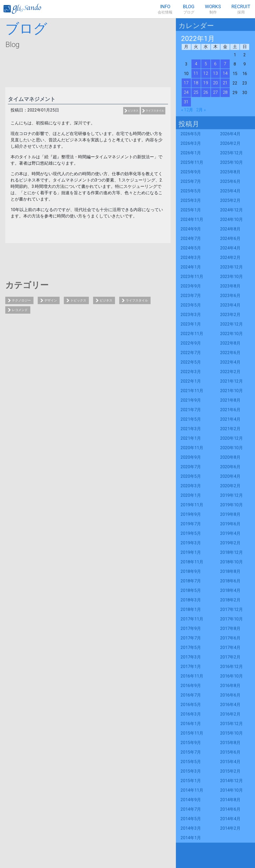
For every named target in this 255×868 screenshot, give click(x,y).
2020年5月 (191, 476)
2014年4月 (230, 819)
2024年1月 (191, 267)
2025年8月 (230, 172)
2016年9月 (191, 686)
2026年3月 (191, 143)
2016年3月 (191, 714)
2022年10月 (232, 334)
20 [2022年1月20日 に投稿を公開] (215, 83)
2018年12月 (232, 552)
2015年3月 (191, 771)
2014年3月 (191, 828)
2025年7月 (191, 181)
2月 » (201, 110)
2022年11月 (192, 334)
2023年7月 (191, 296)
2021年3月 (191, 429)
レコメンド (20, 310)
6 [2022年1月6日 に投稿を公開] (215, 64)
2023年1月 (191, 324)
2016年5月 (191, 705)
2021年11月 (192, 391)
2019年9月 (191, 514)
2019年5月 (191, 533)
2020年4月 (230, 476)
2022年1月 (191, 381)
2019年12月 (232, 495)
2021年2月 (230, 429)
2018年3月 (191, 600)
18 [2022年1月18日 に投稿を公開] (196, 83)
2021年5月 (191, 419)
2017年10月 (232, 619)
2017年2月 (230, 657)
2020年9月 (191, 457)
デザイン (51, 300)
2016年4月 (230, 705)
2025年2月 (230, 200)
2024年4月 (230, 248)
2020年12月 (232, 438)
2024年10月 (232, 219)
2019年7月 (191, 524)
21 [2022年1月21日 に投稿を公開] (225, 83)
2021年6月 (230, 410)
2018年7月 (191, 581)
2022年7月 (191, 353)
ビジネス (133, 111)
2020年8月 (230, 457)
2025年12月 (232, 153)
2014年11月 (192, 790)
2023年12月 (232, 267)
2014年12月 (232, 781)
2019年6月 (230, 524)
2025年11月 (192, 162)
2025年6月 (230, 181)
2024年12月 (232, 210)
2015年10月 (232, 733)
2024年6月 (230, 238)
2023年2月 (230, 315)
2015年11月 (192, 733)
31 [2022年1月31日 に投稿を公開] (186, 102)
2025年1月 (191, 210)
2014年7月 (191, 809)
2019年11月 (192, 505)
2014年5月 (191, 819)
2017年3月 (191, 657)
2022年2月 (230, 372)
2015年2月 (230, 771)
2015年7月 (191, 752)
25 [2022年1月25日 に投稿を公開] (196, 92)
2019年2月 (230, 543)
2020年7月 (191, 467)
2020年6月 (230, 467)
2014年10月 (232, 790)
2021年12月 (232, 381)
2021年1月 (191, 438)
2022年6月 (230, 353)
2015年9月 (191, 743)
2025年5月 (191, 191)
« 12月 (187, 110)
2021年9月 (191, 400)
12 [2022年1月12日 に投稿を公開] (206, 73)
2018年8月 (230, 571)
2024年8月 (230, 229)
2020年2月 (230, 486)
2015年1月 (191, 781)
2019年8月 (230, 514)
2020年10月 (232, 448)
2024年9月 (191, 229)
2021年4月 (230, 419)
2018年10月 (232, 562)
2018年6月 (230, 581)
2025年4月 (230, 191)
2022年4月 (230, 362)
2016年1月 (191, 724)
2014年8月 (230, 800)
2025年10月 (232, 162)
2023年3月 (191, 315)
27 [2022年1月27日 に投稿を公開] (215, 92)
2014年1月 (191, 838)
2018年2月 (230, 600)
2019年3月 (191, 543)
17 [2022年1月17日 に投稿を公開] (186, 83)
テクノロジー (21, 300)
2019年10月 (232, 505)
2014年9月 (191, 800)
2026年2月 (230, 143)
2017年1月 (191, 667)
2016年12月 (232, 667)
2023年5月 (191, 305)
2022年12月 (232, 324)
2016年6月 (230, 695)
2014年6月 (230, 809)
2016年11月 (192, 676)
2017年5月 (191, 647)
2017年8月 (230, 628)
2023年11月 (192, 277)
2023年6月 (230, 296)
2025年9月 (191, 172)
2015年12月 (232, 724)
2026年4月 (230, 134)
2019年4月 (230, 533)
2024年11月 (192, 219)
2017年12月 (232, 609)
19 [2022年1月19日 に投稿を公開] (206, 83)
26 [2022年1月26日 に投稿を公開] (206, 92)
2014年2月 (230, 828)
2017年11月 (192, 619)
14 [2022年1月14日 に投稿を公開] (225, 73)
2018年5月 (191, 590)
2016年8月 (230, 686)
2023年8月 (230, 286)
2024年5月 (191, 248)
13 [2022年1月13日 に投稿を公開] (215, 73)
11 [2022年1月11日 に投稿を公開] (196, 73)
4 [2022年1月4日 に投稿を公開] (196, 64)
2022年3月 (191, 372)
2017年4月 (230, 647)
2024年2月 (230, 257)
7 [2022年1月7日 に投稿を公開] (225, 64)
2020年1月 (191, 495)
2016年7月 (191, 695)
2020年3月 (191, 486)
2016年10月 (232, 676)
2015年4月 (230, 762)
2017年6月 (230, 638)
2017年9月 (191, 628)
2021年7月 (191, 410)
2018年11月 (192, 562)
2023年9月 (191, 286)
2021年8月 (230, 400)
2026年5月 (191, 134)
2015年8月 (230, 743)
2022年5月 (191, 362)
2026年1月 (191, 153)
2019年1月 (191, 552)
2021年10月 (232, 391)
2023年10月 (232, 277)
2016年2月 (230, 714)
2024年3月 (191, 257)
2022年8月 (230, 343)
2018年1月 (191, 609)
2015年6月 (230, 752)
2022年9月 (191, 343)
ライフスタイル (155, 111)
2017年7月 (191, 638)
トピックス (78, 300)
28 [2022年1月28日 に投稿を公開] (225, 92)
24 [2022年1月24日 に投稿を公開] (186, 92)
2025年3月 (191, 200)
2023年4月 (230, 305)
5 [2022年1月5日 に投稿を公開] (206, 64)
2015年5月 (191, 762)
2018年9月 (191, 571)
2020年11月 (192, 448)
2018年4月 (230, 590)
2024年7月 (191, 238)
